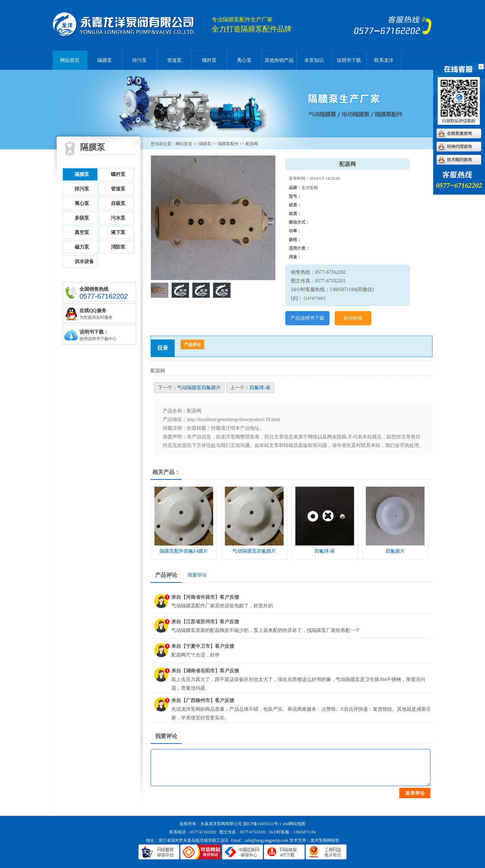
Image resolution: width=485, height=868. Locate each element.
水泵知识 (314, 60)
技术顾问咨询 (459, 160)
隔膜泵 (129, 25)
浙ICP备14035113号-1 (262, 824)
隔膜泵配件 (228, 144)
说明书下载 (349, 60)
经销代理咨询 (459, 147)
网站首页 (70, 60)
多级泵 (82, 218)
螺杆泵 (209, 60)
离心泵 (244, 60)
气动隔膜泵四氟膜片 (199, 388)
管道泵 (174, 60)
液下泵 (118, 232)
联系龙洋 (384, 60)
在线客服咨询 (459, 133)
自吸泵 (118, 203)
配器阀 (252, 144)
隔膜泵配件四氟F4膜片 (184, 551)
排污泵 (140, 60)
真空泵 (82, 232)
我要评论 (197, 575)
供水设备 (84, 262)
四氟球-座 (260, 388)
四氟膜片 (395, 551)
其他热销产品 (279, 60)
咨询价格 (353, 318)
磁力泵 (82, 247)
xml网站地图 (294, 824)
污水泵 (118, 218)
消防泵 (118, 247)
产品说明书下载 (307, 318)
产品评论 (192, 345)
